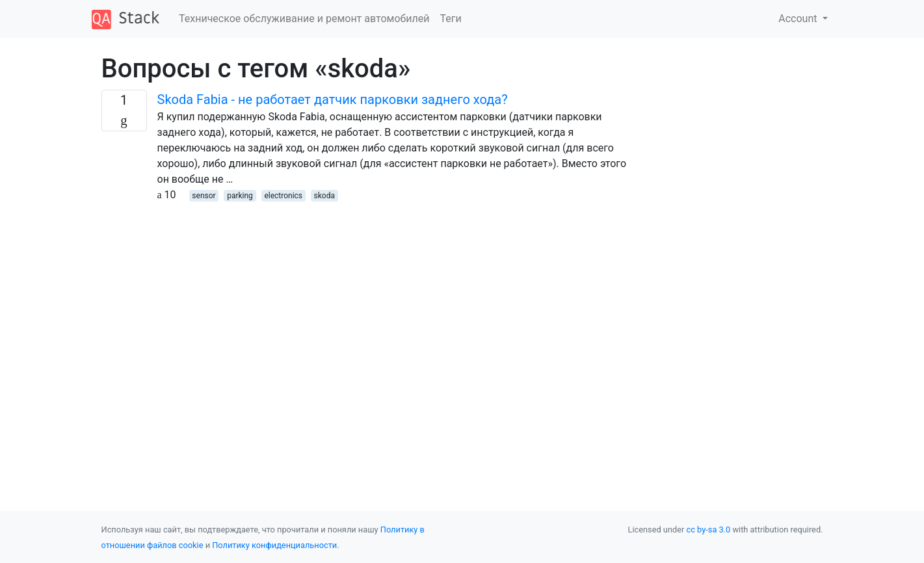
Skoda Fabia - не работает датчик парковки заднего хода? (333, 99)
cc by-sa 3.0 (709, 530)
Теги (450, 19)
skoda (324, 196)
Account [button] (799, 19)
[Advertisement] (370, 294)
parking (240, 196)
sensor (204, 196)
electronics (283, 196)
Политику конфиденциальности (274, 545)
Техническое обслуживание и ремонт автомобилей (304, 19)
